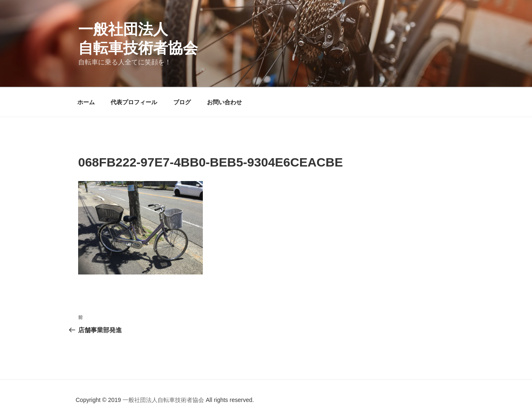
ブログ (182, 102)
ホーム (86, 102)
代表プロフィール (134, 102)
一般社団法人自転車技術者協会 (164, 400)
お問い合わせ (224, 102)
